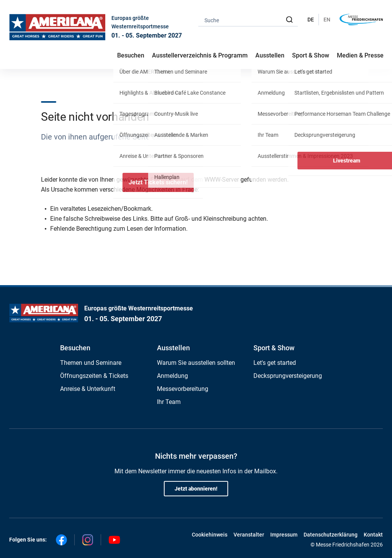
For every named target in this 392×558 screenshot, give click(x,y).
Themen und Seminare (91, 363)
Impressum (284, 535)
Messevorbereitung (183, 389)
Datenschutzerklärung (331, 535)
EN (327, 20)
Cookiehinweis (210, 535)
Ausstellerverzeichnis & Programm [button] (200, 55)
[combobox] (248, 20)
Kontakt (373, 535)
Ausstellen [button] (270, 55)
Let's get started (275, 363)
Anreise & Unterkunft (88, 389)
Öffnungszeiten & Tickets (94, 376)
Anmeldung (172, 376)
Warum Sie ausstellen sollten (196, 363)
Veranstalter (249, 535)
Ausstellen (173, 348)
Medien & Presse (360, 55)
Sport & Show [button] (311, 55)
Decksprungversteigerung (288, 376)
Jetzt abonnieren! (196, 489)
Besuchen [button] (131, 55)
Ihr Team (169, 402)
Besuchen (75, 348)
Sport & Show (274, 348)
